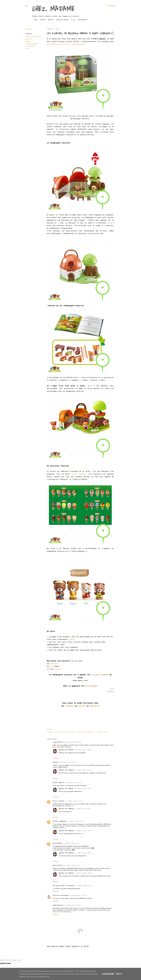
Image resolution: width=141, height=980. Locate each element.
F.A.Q (71, 20)
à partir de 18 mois (33, 37)
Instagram (95, 706)
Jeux (34, 20)
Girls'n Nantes (59, 801)
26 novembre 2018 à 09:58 (68, 762)
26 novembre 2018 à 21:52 (83, 886)
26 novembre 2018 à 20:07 (83, 789)
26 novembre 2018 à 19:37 (72, 866)
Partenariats (81, 20)
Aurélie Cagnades (59, 821)
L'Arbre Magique (31, 44)
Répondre (56, 758)
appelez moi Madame (66, 750)
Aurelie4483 (57, 843)
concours (29, 39)
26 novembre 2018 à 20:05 (83, 750)
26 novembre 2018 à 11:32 (74, 783)
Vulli (27, 48)
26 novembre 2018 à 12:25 (75, 821)
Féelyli (56, 762)
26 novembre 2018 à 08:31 (73, 742)
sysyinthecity (58, 742)
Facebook (54, 664)
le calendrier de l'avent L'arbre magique (66, 44)
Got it (119, 974)
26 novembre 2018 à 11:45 (74, 801)
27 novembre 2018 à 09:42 (72, 905)
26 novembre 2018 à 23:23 (78, 896)
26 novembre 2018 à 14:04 (71, 843)
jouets (28, 41)
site (52, 666)
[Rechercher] (112, 6)
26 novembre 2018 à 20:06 (83, 770)
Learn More (108, 974)
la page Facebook (99, 675)
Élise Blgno (91, 686)
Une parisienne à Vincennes (63, 886)
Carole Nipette (59, 783)
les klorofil (30, 46)
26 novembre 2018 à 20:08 (83, 853)
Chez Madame (53, 9)
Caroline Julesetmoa (61, 895)
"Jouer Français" (79, 474)
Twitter (82, 706)
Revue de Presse (61, 20)
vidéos (71, 639)
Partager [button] (29, 29)
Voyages (41, 20)
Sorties (49, 20)
